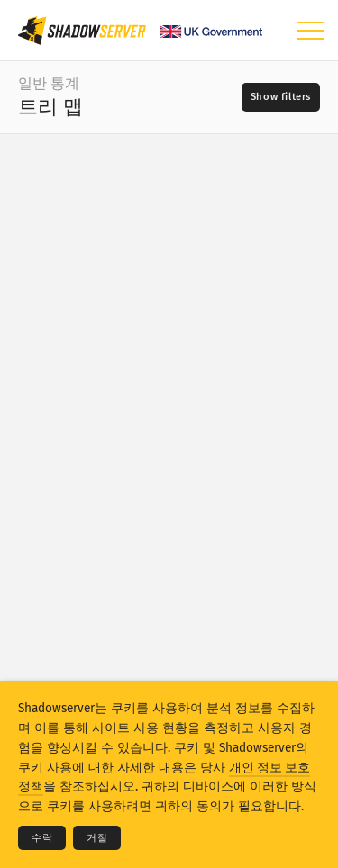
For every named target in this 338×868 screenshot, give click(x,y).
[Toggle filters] (281, 97)
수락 (42, 838)
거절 (97, 838)
